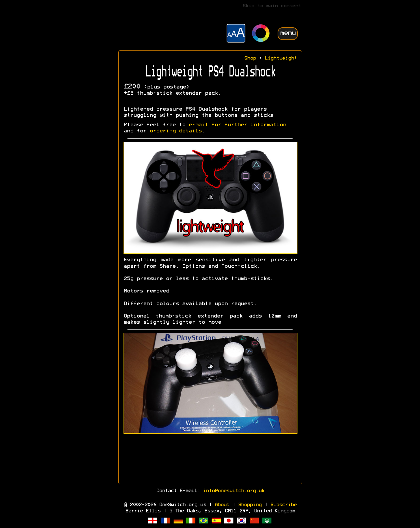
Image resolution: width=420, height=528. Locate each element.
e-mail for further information (237, 125)
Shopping (250, 505)
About (222, 505)
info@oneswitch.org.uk (234, 491)
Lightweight (281, 58)
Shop (250, 58)
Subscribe (283, 505)
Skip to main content (272, 6)
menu (288, 33)
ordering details (176, 131)
